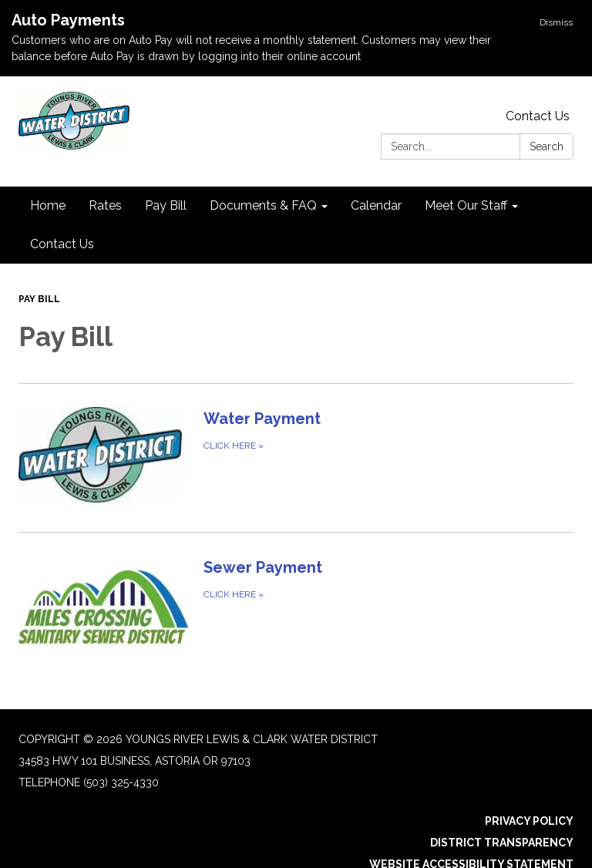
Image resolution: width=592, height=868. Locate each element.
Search (547, 146)
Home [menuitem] (48, 205)
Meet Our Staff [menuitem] (466, 205)
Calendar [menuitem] (376, 205)
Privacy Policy (529, 821)
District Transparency (502, 843)
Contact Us (538, 116)
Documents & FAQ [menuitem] (263, 205)
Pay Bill (39, 299)
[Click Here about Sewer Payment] (296, 607)
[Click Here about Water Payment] (296, 458)
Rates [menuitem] (105, 205)
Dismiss (556, 22)
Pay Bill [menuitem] (166, 205)
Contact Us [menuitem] (62, 244)
